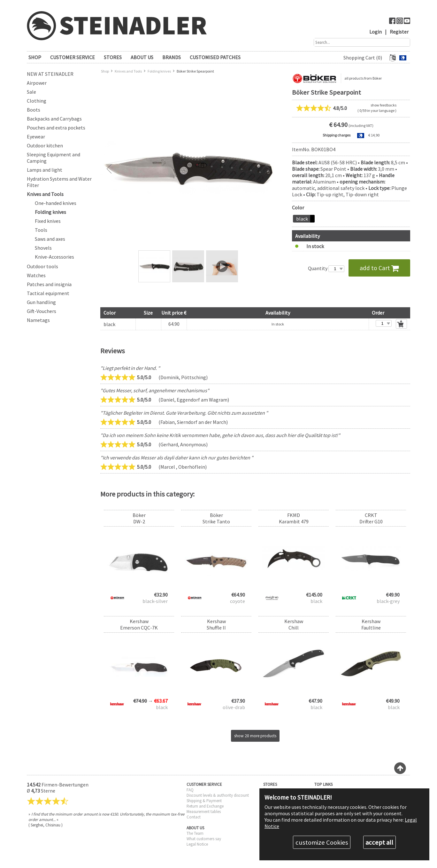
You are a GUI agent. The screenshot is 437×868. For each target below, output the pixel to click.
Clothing (37, 101)
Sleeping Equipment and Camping (54, 158)
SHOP (35, 57)
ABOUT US (142, 57)
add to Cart (379, 268)
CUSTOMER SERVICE (73, 57)
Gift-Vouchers (42, 311)
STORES (113, 57)
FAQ (190, 790)
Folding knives (50, 212)
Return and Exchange (205, 806)
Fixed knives (48, 221)
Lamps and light (45, 170)
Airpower (37, 83)
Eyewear (36, 137)
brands (172, 57)
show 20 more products (255, 736)
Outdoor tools (42, 266)
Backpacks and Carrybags (54, 119)
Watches (36, 275)
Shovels (43, 248)
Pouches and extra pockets (56, 128)
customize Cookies (322, 842)
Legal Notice (197, 844)
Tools (41, 230)
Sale (31, 92)
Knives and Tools (45, 194)
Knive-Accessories (54, 257)
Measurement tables (204, 812)
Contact (194, 817)
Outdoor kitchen (45, 145)
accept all (379, 842)
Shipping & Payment (204, 801)
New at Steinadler (50, 74)
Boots (34, 110)
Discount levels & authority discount (218, 795)
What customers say (204, 839)
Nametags (38, 320)
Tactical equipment (48, 293)
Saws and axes (50, 239)
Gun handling (41, 302)
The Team (195, 833)
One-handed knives (56, 203)
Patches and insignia (49, 284)
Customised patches (215, 57)
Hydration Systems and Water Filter (59, 182)
